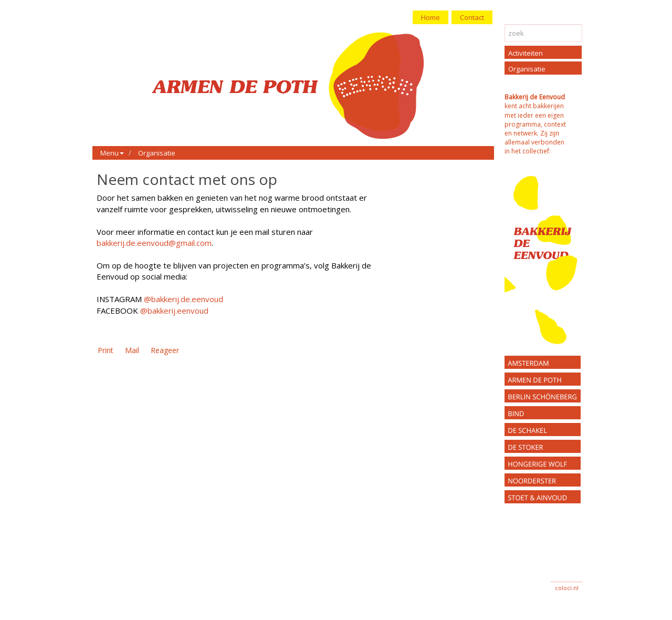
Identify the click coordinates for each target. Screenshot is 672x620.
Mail (132, 350)
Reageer (165, 350)
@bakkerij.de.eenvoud (183, 299)
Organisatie (157, 153)
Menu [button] (112, 153)
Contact (472, 17)
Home (430, 17)
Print (106, 350)
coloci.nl (567, 588)
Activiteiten (526, 53)
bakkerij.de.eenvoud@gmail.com (154, 243)
